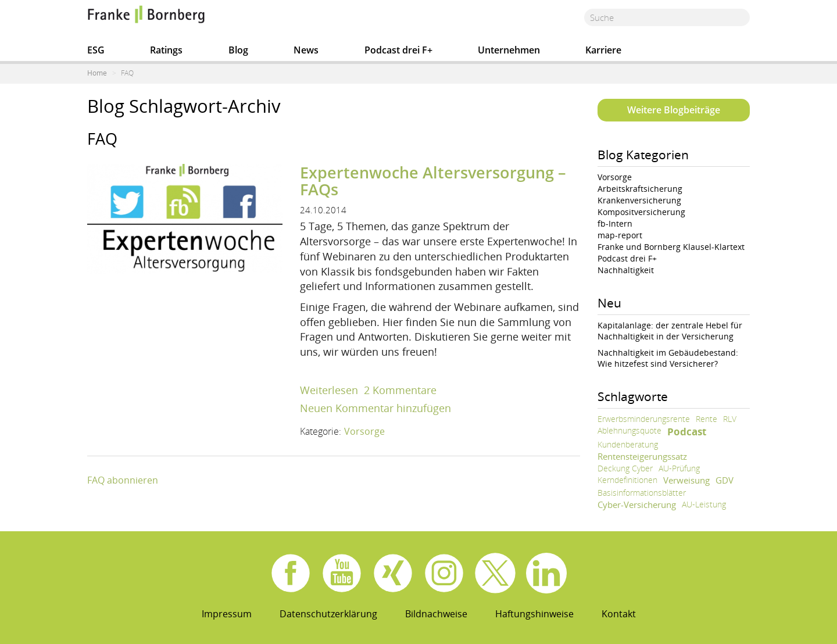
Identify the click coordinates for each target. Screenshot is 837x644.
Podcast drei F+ (398, 50)
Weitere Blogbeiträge (674, 110)
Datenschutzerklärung (328, 614)
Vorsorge (364, 431)
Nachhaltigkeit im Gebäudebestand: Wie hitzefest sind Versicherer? (668, 358)
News (306, 50)
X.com (495, 573)
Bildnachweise (436, 614)
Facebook (291, 573)
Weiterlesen (329, 390)
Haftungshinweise (534, 614)
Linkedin (546, 573)
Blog (238, 50)
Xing (393, 573)
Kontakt (619, 614)
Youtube (342, 573)
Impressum (227, 614)
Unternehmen (509, 50)
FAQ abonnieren (123, 480)
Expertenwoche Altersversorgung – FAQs (433, 181)
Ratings (166, 50)
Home (97, 73)
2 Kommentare (400, 390)
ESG (96, 50)
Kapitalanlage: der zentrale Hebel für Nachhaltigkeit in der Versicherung (670, 331)
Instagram (444, 573)
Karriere (603, 50)
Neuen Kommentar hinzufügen (375, 408)
